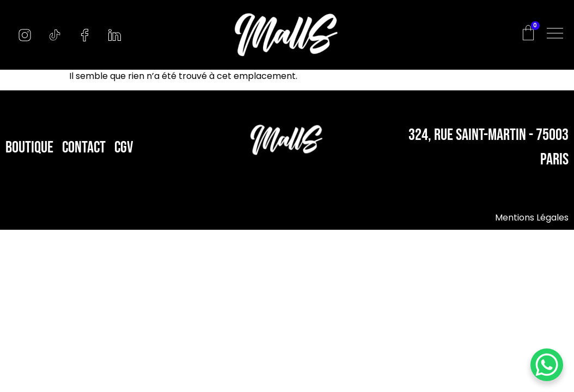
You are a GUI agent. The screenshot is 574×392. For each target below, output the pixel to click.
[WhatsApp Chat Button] (547, 365)
